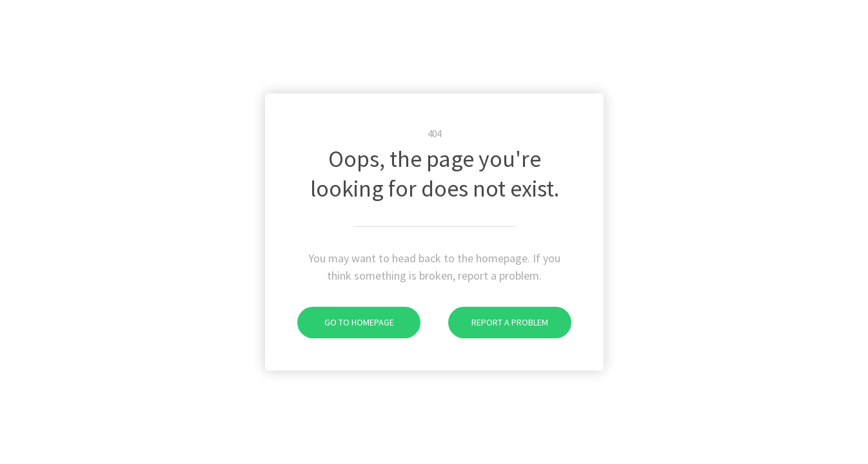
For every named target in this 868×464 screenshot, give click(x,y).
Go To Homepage (346, 322)
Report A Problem (498, 322)
